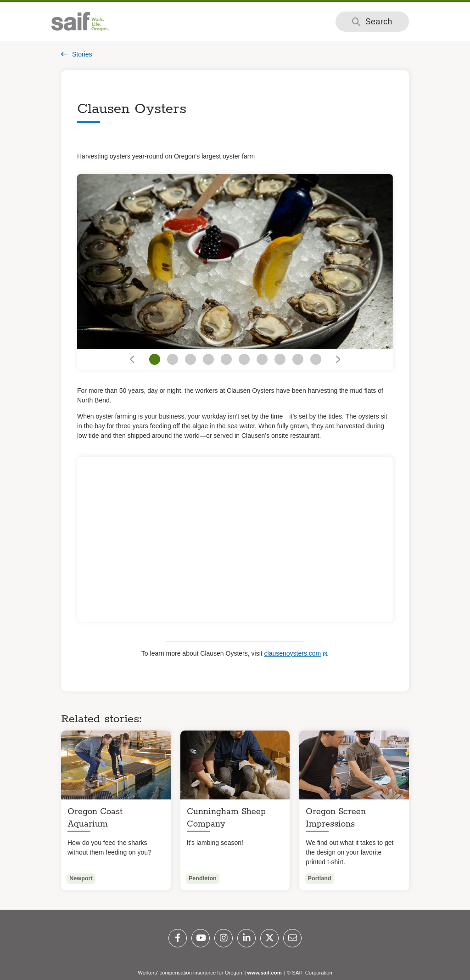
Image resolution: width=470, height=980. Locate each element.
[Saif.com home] (80, 22)
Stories (77, 54)
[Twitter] (269, 938)
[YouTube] (201, 938)
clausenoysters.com (293, 653)
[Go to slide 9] (298, 359)
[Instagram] (224, 938)
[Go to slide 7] (262, 359)
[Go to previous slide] (133, 360)
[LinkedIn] (246, 938)
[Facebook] (178, 938)
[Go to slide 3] (190, 359)
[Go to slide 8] (280, 359)
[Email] (292, 938)
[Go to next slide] (337, 360)
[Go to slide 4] (208, 359)
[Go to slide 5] (226, 359)
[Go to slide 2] (173, 359)
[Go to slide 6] (244, 359)
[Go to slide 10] (316, 359)
